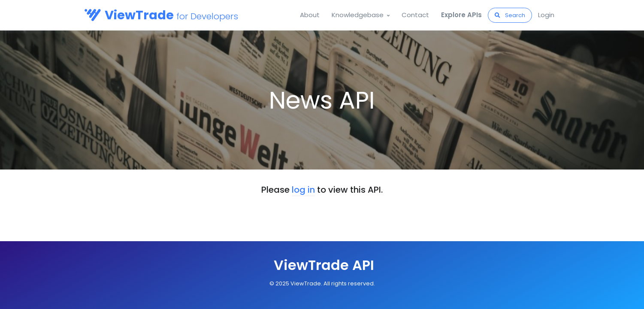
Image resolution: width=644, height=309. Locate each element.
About (310, 15)
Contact (415, 15)
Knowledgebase (358, 15)
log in (303, 190)
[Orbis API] (116, 15)
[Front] (322, 265)
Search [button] (510, 15)
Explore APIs (461, 15)
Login (546, 15)
